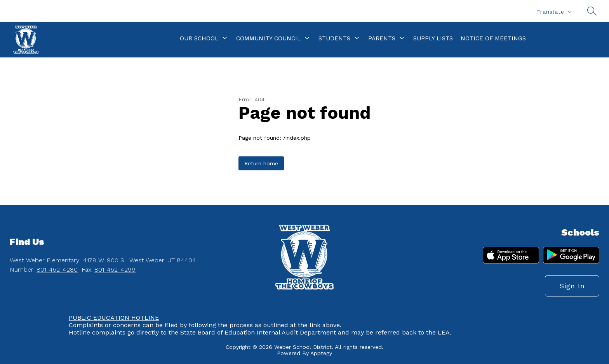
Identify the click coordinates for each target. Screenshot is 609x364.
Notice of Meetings (493, 38)
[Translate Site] (554, 12)
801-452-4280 (57, 270)
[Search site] (592, 11)
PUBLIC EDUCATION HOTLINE (114, 318)
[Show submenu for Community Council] (268, 38)
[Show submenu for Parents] (382, 38)
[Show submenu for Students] (334, 38)
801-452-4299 (115, 270)
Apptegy (321, 353)
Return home (261, 163)
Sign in (572, 286)
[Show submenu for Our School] (199, 38)
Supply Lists (433, 38)
